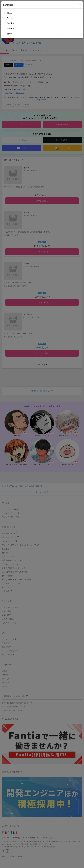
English (10, 18)
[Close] (80, 4)
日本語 (10, 13)
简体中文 (11, 23)
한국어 (10, 34)
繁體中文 (11, 28)
